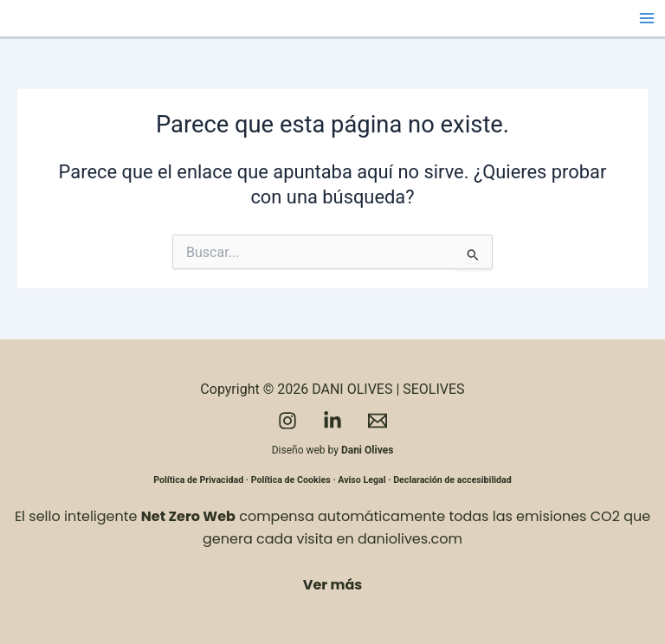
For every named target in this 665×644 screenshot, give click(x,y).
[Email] (378, 421)
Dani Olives (367, 450)
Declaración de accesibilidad (452, 480)
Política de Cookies (291, 480)
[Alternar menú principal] (647, 18)
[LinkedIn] (332, 421)
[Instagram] (287, 421)
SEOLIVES (433, 389)
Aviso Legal (362, 480)
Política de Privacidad (198, 480)
